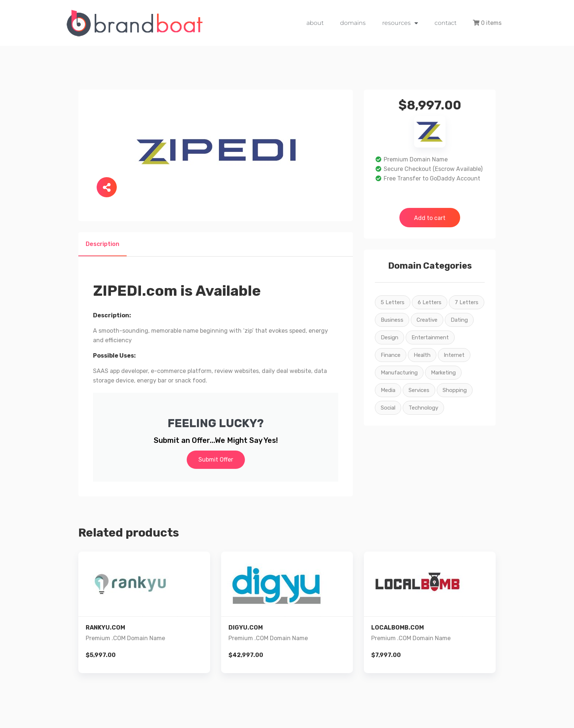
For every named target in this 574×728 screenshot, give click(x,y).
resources (400, 23)
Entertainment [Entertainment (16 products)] (430, 337)
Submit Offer (216, 460)
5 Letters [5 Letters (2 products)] (393, 302)
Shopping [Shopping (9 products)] (455, 390)
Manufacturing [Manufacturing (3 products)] (399, 373)
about (315, 23)
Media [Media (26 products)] (388, 390)
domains (353, 23)
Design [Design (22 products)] (389, 337)
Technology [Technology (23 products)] (423, 408)
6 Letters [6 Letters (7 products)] (430, 302)
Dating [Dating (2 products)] (459, 320)
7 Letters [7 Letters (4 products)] (467, 302)
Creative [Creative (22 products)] (427, 320)
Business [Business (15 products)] (392, 320)
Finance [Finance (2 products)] (391, 355)
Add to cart (430, 218)
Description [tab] (102, 244)
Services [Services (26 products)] (419, 390)
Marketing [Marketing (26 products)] (443, 373)
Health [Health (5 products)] (422, 355)
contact (446, 23)
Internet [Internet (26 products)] (454, 355)
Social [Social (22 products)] (388, 408)
